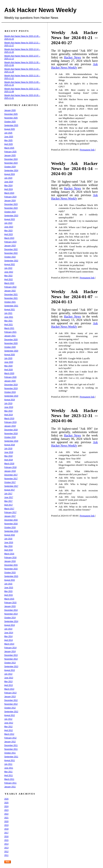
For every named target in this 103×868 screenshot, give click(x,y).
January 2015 (10, 606)
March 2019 (9, 418)
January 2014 (10, 651)
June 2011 (9, 768)
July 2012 (8, 719)
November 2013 (11, 659)
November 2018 (11, 434)
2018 (6, 829)
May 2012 (8, 727)
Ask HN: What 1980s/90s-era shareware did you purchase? (78, 473)
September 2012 (11, 712)
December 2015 (11, 565)
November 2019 (11, 388)
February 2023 (10, 242)
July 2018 (8, 449)
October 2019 (10, 392)
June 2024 (9, 182)
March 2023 (9, 238)
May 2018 (8, 456)
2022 (6, 814)
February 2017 (10, 512)
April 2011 (9, 775)
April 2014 (9, 640)
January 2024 (10, 201)
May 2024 (8, 186)
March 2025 (9, 148)
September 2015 (11, 576)
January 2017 (10, 516)
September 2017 (11, 486)
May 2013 (8, 682)
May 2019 (8, 411)
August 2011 (10, 760)
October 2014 (10, 618)
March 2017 (9, 509)
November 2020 (11, 343)
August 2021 (10, 310)
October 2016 (10, 527)
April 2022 (9, 279)
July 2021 (8, 313)
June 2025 (9, 137)
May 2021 (8, 321)
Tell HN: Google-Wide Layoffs (74, 358)
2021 (6, 818)
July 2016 (8, 539)
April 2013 (9, 685)
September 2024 (11, 170)
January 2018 (10, 471)
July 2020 (8, 358)
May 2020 (8, 366)
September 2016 (11, 531)
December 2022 (11, 249)
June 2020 (9, 362)
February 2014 (10, 648)
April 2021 (9, 325)
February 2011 (10, 783)
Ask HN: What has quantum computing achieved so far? (78, 454)
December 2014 (11, 610)
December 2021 (11, 294)
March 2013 (9, 689)
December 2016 (11, 520)
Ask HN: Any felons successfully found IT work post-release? (78, 498)
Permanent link (87, 150)
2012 (6, 852)
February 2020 (10, 377)
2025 (6, 803)
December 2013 (11, 655)
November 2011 (11, 749)
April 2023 (9, 234)
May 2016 (8, 546)
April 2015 (9, 595)
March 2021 (9, 328)
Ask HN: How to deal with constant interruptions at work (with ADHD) (78, 129)
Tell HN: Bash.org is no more (73, 362)
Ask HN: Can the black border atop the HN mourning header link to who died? (78, 256)
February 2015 (10, 603)
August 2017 (10, 490)
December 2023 (11, 204)
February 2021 (10, 332)
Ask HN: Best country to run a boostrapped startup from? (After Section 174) (78, 93)
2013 (6, 848)
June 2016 (9, 542)
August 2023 (10, 219)
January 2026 (10, 110)
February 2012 (10, 738)
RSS (8, 862)
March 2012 (9, 734)
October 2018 (10, 437)
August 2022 (10, 264)
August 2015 (10, 580)
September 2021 (11, 306)
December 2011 (11, 745)
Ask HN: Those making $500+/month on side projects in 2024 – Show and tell (78, 352)
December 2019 (11, 385)
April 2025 (9, 144)
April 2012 (9, 730)
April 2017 (9, 505)
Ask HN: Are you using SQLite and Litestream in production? (78, 264)
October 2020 (10, 347)
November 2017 (11, 479)
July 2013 (8, 674)
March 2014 (9, 644)
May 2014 (8, 636)
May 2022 (8, 276)
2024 (6, 806)
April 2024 (9, 189)
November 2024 (11, 163)
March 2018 (9, 464)
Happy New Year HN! (70, 459)
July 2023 (8, 223)
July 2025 (8, 133)
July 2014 (8, 629)
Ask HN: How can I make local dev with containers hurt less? (78, 373)
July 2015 (8, 584)
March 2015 (9, 599)
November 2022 (11, 253)
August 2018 (10, 445)
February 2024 (10, 197)
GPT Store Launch (68, 503)
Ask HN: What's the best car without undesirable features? (78, 242)
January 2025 (10, 155)
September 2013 (11, 666)
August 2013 (10, 670)
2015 (6, 840)
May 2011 (8, 772)
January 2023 (10, 246)
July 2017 (8, 494)
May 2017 (8, 501)
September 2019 (11, 396)
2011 (6, 855)
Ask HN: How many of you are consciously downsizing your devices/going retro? (78, 336)
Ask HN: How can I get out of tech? (77, 384)
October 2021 (10, 302)
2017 (6, 833)
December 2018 (11, 430)
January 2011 (10, 787)
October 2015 (10, 573)
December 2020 (11, 340)
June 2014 (9, 633)
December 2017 (11, 475)
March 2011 (9, 779)
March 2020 (9, 373)
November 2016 (11, 524)
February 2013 (10, 693)
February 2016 (10, 558)
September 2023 (11, 216)
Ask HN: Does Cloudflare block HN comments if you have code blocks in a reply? (78, 208)
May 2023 (8, 231)
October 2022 (10, 257)
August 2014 (10, 625)
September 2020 (11, 351)
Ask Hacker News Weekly (40, 10)
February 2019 (10, 422)
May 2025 (8, 140)
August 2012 (10, 715)
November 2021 (11, 298)
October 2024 (10, 167)
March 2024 (9, 193)
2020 (6, 821)
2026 (6, 799)
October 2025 (10, 122)
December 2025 (11, 114)
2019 (6, 825)
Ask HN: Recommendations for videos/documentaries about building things (78, 77)
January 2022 (10, 291)
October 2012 (10, 708)
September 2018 (11, 441)
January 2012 (10, 742)
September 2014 (11, 621)
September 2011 (11, 757)
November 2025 (11, 118)
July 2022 (8, 268)
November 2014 (11, 614)
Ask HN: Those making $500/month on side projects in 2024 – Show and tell (78, 109)
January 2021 (10, 336)
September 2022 (11, 261)
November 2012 (11, 704)
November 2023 (11, 208)
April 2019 (9, 415)
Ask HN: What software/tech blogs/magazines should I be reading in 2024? (78, 465)
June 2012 (9, 723)
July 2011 (8, 764)
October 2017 (10, 482)
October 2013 (10, 663)
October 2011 (10, 753)
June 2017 (9, 497)
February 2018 (10, 467)
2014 (6, 844)
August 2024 (10, 174)
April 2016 (9, 550)
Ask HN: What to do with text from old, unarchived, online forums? (78, 508)
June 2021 (9, 317)
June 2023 (9, 227)
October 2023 (10, 212)
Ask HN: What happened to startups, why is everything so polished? (78, 142)
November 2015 (11, 569)
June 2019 (9, 407)
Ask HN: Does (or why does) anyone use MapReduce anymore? (78, 117)
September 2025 (11, 125)
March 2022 (9, 283)
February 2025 (10, 152)
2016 (6, 837)
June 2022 (9, 272)
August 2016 (10, 535)
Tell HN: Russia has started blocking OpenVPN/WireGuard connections (78, 270)
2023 (6, 810)
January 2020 (10, 381)
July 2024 (8, 178)
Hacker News (73, 57)
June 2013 (9, 678)
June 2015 (9, 588)
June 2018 (9, 452)
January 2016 (10, 561)
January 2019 (10, 426)
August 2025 (10, 129)
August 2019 (10, 400)
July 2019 (8, 403)
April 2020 (9, 370)
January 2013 (10, 697)
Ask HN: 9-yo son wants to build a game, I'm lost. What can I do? (78, 235)
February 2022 (10, 287)
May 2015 (8, 591)
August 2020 (10, 355)
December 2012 (11, 700)
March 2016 (9, 554)
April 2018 (9, 460)
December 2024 (11, 159)
